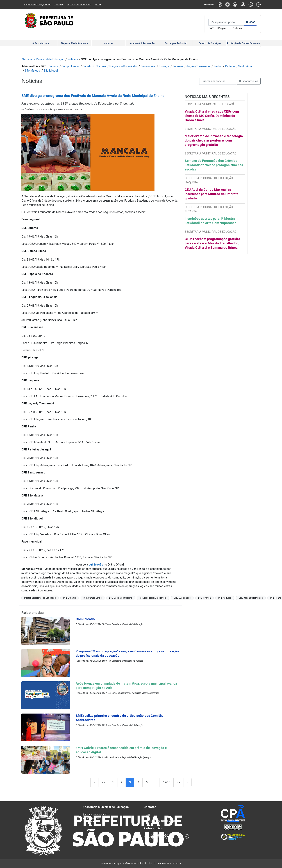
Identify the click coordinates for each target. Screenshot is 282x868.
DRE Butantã (70, 598)
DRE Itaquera (225, 598)
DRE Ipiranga (204, 598)
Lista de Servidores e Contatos (162, 821)
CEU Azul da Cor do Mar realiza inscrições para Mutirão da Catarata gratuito (212, 194)
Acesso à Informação (142, 43)
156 (148, 815)
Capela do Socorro (94, 66)
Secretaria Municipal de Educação (43, 59)
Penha (217, 66)
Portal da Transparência (79, 5)
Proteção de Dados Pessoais (244, 43)
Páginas (223, 28)
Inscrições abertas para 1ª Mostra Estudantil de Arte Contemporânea (211, 221)
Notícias (237, 28)
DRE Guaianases (182, 598)
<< (104, 782)
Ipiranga (164, 66)
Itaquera (178, 66)
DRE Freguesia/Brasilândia (153, 598)
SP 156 (98, 5)
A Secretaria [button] (41, 43)
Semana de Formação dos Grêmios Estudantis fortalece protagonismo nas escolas (214, 165)
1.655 (167, 782)
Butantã (53, 66)
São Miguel (51, 71)
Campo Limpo (70, 66)
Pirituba (230, 66)
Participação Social (176, 43)
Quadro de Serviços (210, 43)
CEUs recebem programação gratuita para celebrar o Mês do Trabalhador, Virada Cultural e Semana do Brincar (212, 243)
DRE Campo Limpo (93, 598)
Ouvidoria (59, 5)
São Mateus (32, 71)
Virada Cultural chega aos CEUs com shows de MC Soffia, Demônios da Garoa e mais (212, 116)
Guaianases (148, 66)
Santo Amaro (246, 66)
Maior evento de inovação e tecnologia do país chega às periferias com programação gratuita (214, 140)
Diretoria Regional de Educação (40, 598)
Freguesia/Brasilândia (123, 66)
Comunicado (85, 619)
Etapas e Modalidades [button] (75, 43)
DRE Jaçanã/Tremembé (251, 598)
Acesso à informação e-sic (38, 5)
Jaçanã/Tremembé (198, 66)
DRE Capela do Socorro (121, 598)
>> (178, 782)
